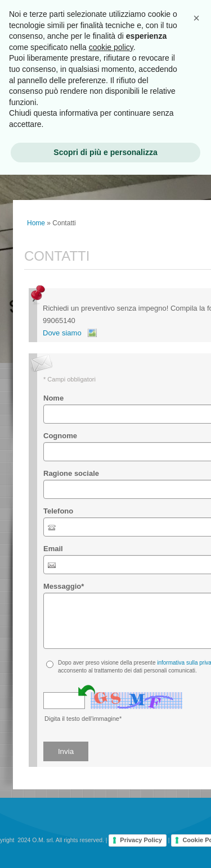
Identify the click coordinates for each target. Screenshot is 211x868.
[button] (196, 18)
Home (36, 223)
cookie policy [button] (111, 47)
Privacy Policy (141, 840)
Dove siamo (62, 333)
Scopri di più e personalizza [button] (105, 152)
